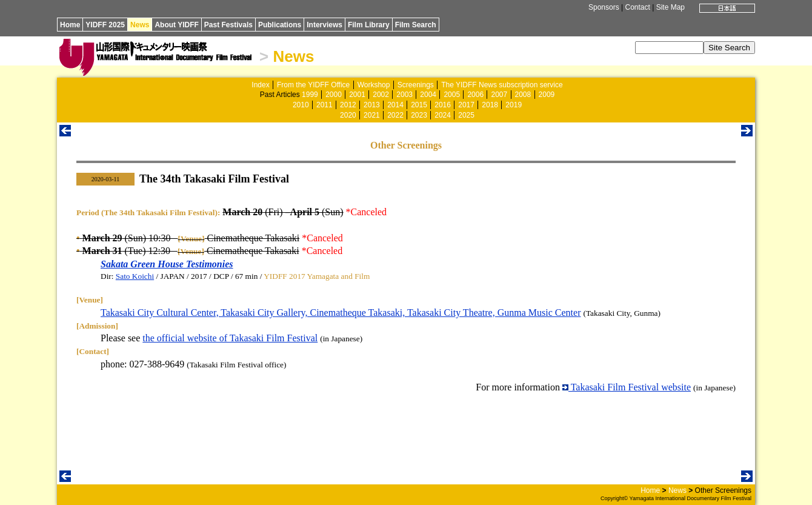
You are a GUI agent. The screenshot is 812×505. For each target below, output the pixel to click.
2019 (514, 105)
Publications (280, 25)
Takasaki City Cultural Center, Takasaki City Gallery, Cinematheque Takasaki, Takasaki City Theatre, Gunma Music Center (341, 313)
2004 (428, 95)
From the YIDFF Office (313, 85)
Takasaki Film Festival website (627, 387)
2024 (443, 115)
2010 (301, 105)
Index (260, 85)
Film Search (416, 25)
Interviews (324, 25)
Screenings (416, 85)
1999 (310, 95)
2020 (348, 115)
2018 (490, 105)
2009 (547, 95)
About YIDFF (176, 25)
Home (70, 25)
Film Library (369, 25)
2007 (499, 95)
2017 (466, 105)
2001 (357, 95)
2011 (324, 105)
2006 (475, 95)
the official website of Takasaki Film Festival (230, 338)
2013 (372, 105)
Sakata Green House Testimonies (167, 264)
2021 (372, 115)
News (140, 25)
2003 (404, 95)
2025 (466, 115)
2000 (334, 95)
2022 (395, 115)
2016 (443, 105)
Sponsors (604, 7)
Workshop (374, 85)
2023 (419, 115)
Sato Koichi (135, 276)
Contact (637, 7)
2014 (395, 105)
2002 (381, 95)
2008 (523, 95)
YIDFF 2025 (105, 25)
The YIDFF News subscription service (502, 85)
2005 (452, 95)
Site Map (671, 7)
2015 (419, 105)
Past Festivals (228, 25)
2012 (348, 105)
